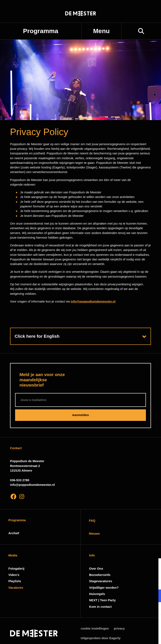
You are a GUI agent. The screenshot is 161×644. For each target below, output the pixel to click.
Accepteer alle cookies (125, 624)
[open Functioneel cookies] (154, 596)
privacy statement (109, 582)
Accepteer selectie (125, 636)
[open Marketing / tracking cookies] (154, 609)
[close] (155, 566)
